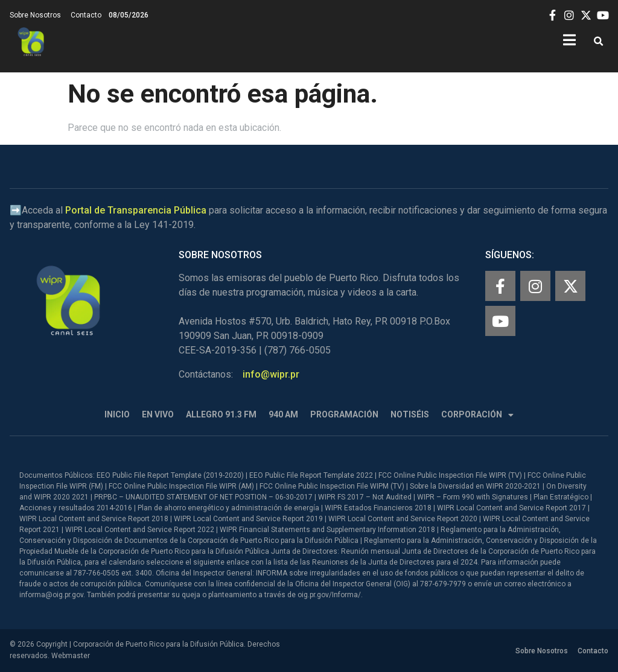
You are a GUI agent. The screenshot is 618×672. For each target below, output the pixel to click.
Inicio (117, 414)
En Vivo (158, 414)
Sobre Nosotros (35, 15)
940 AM (283, 414)
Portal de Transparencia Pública (136, 210)
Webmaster (71, 656)
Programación (344, 414)
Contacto (86, 15)
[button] (598, 42)
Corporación (477, 415)
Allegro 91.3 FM (221, 414)
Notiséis (410, 414)
